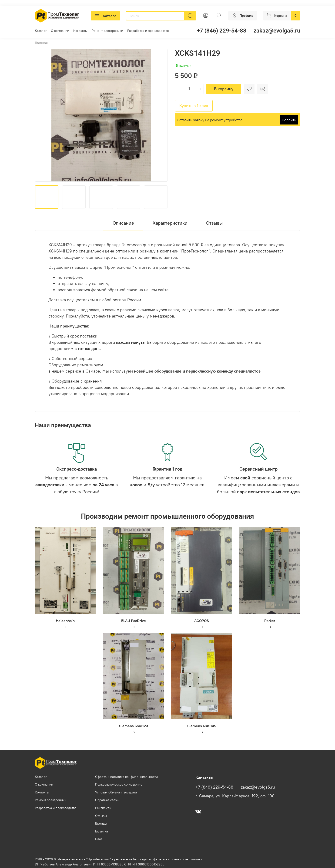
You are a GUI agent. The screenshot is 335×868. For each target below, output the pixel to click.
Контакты (80, 31)
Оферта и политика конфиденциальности (126, 777)
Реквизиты (103, 808)
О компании (60, 31)
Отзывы (101, 816)
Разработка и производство (148, 31)
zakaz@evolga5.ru (277, 31)
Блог (99, 839)
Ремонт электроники (107, 31)
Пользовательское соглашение (119, 784)
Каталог (106, 16)
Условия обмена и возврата (116, 792)
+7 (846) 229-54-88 (222, 31)
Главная (41, 43)
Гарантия (102, 831)
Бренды (101, 823)
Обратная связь (107, 800)
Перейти (289, 120)
